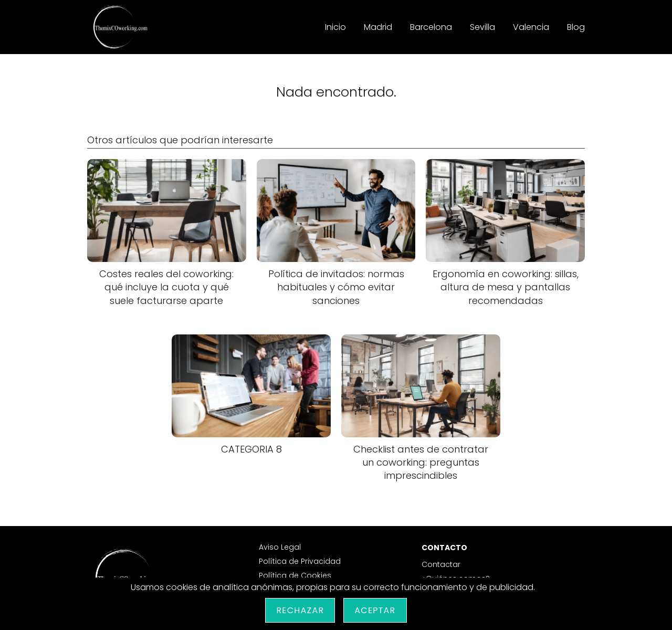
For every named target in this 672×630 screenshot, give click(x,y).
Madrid (378, 27)
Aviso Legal (280, 547)
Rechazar (300, 610)
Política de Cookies (295, 575)
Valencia (531, 27)
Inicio (335, 27)
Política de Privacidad (300, 561)
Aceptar (375, 610)
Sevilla (482, 27)
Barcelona (431, 27)
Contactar (441, 564)
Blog (576, 27)
